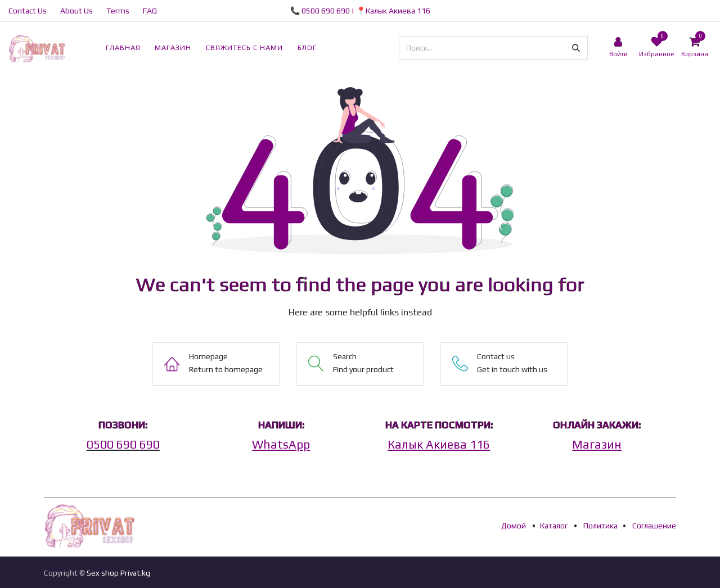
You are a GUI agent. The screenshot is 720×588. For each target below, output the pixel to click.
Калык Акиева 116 (398, 11)
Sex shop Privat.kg (118, 573)
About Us (76, 11)
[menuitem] (123, 48)
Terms (118, 11)
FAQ (150, 11)
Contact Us (28, 11)
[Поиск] (576, 48)
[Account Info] (618, 48)
